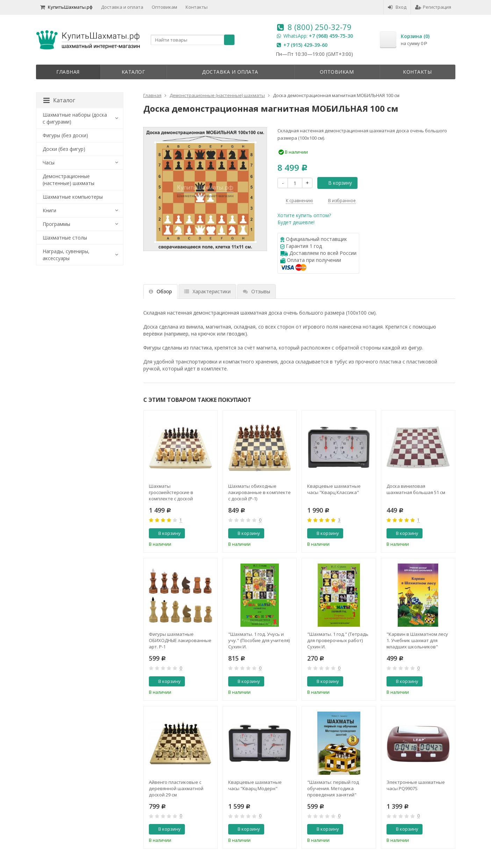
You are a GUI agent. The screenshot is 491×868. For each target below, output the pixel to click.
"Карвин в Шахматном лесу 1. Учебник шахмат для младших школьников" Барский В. (417, 640)
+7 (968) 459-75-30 (331, 36)
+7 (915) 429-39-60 (305, 45)
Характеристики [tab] (207, 291)
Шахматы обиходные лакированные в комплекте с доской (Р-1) (259, 492)
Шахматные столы (65, 238)
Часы (49, 163)
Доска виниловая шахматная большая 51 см (416, 489)
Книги (49, 210)
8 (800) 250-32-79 (320, 27)
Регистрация (433, 7)
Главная (68, 72)
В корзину (336, 183)
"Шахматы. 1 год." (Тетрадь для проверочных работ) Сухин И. (338, 640)
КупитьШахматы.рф (66, 7)
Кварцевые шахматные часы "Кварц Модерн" (255, 785)
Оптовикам (164, 7)
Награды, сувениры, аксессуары (66, 255)
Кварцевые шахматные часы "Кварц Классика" (334, 489)
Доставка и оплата (122, 7)
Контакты (197, 7)
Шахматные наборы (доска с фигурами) (75, 118)
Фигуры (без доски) (65, 135)
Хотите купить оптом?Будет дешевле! (304, 219)
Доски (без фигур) (64, 149)
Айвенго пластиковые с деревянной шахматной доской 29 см (176, 788)
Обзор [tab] (160, 291)
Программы (56, 224)
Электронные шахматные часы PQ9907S (416, 785)
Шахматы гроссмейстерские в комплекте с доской (171, 492)
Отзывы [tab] (257, 291)
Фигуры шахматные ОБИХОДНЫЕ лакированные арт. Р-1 (180, 640)
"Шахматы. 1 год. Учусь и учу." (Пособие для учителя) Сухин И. (259, 640)
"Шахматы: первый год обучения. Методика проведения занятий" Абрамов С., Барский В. (333, 788)
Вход (397, 7)
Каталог (133, 72)
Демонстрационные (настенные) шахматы (68, 180)
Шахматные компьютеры (73, 197)
